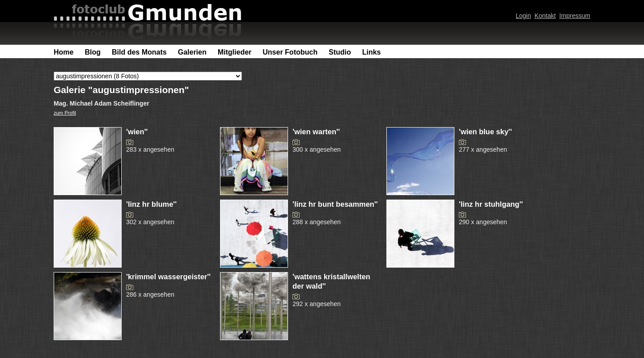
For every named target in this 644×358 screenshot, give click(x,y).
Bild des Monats (139, 52)
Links (372, 52)
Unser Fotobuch (290, 52)
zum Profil (65, 113)
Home (64, 52)
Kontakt (545, 16)
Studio (340, 52)
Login (523, 16)
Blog (93, 52)
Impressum (575, 16)
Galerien (192, 52)
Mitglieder (235, 52)
